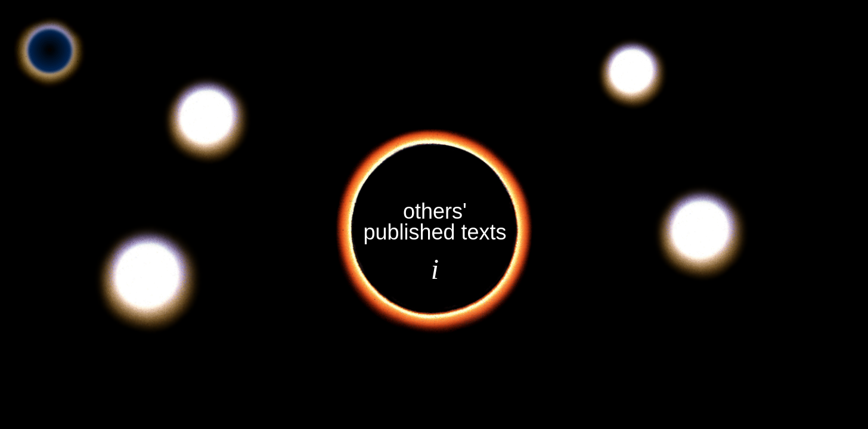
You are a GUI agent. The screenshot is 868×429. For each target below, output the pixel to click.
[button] (148, 279)
